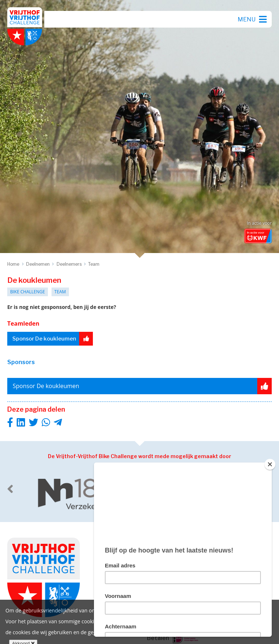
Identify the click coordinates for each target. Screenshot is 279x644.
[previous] (10, 489)
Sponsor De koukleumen (53, 339)
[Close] (270, 464)
